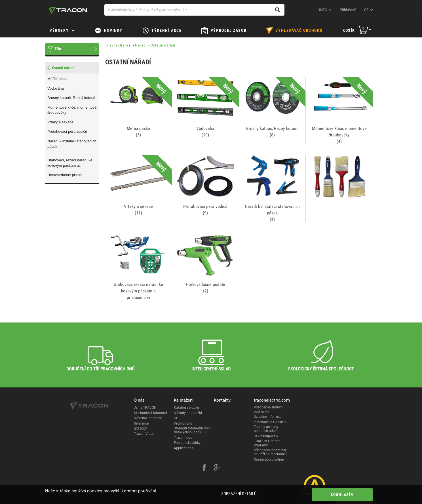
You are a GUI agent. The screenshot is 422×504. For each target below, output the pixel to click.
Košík (349, 30)
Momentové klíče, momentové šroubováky (72, 110)
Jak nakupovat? (266, 436)
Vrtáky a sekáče (60, 122)
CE (176, 418)
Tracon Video (144, 434)
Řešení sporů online (269, 459)
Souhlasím (342, 495)
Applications (183, 448)
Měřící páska (58, 79)
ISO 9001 (141, 429)
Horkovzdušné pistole (65, 175)
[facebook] (204, 468)
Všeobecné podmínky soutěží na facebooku (270, 452)
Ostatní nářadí (163, 45)
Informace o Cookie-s (270, 422)
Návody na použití (188, 413)
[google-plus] (217, 468)
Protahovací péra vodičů (67, 131)
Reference (141, 423)
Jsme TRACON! (146, 408)
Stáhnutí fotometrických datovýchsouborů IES (192, 430)
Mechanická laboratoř (151, 413)
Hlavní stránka (118, 45)
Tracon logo (183, 438)
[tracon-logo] (68, 10)
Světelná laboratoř (148, 418)
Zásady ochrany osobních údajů (266, 429)
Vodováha (56, 88)
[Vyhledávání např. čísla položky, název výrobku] (194, 10)
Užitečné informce (268, 417)
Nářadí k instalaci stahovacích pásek (72, 144)
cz (366, 10)
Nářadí (141, 45)
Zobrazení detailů (239, 494)
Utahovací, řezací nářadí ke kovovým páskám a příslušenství (70, 163)
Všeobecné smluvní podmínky (269, 409)
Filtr (58, 49)
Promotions (183, 423)
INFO (323, 10)
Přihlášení (348, 10)
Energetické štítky (187, 443)
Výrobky (59, 30)
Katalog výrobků (186, 408)
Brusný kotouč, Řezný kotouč (71, 98)
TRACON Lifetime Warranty (267, 443)
